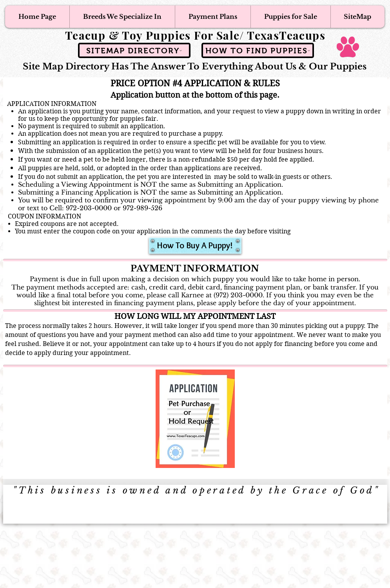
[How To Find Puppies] (258, 50)
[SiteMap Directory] (134, 50)
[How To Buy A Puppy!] (195, 246)
